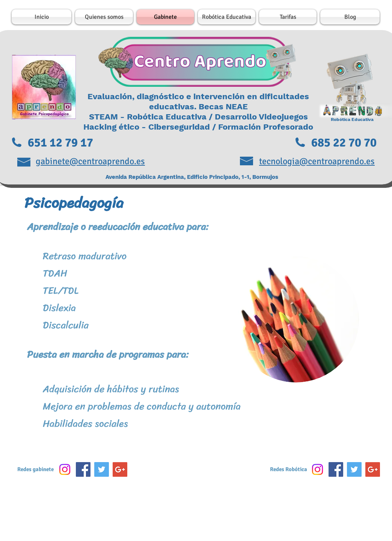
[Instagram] (65, 469)
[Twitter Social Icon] (102, 469)
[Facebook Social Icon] (83, 469)
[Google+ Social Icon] (120, 469)
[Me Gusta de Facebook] (197, 471)
